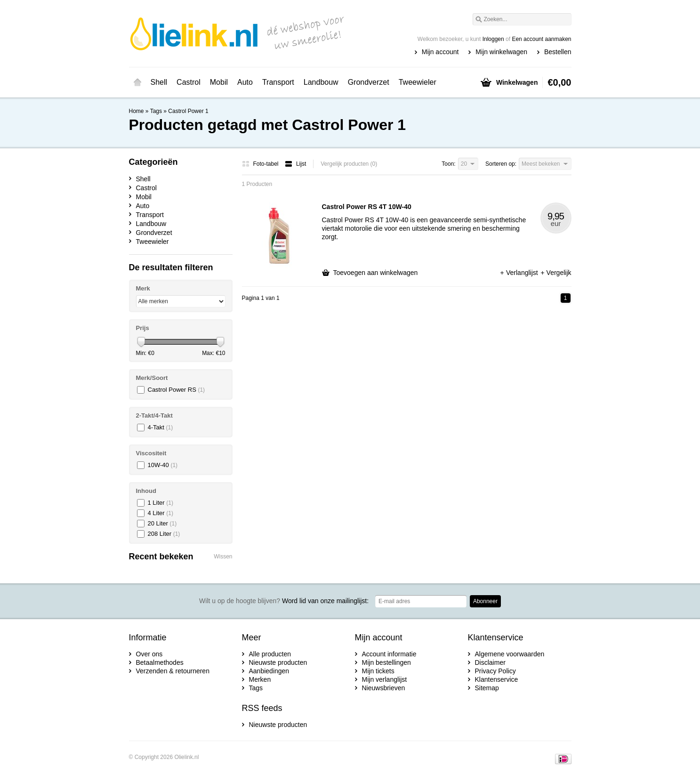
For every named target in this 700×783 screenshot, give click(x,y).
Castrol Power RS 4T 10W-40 (367, 207)
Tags (156, 111)
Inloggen (493, 39)
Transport (278, 82)
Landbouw (321, 82)
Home (137, 82)
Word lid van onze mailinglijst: (284, 601)
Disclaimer (490, 662)
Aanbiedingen (269, 671)
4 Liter (161, 513)
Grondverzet (369, 82)
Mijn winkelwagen (501, 52)
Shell (159, 82)
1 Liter (161, 503)
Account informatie (389, 654)
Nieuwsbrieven (384, 688)
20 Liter (162, 523)
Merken (260, 679)
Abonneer (485, 601)
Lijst (295, 164)
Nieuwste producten (278, 662)
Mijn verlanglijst (385, 679)
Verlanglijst (520, 273)
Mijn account (440, 52)
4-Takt (161, 427)
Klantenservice (497, 679)
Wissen (223, 557)
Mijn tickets (378, 671)
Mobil (219, 82)
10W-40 (163, 465)
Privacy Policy (495, 671)
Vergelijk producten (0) (349, 164)
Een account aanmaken (541, 39)
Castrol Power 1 (188, 111)
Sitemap (487, 688)
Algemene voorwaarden (510, 654)
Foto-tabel (261, 164)
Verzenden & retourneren (173, 671)
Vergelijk (556, 273)
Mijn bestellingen (386, 662)
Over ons (149, 654)
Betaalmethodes (160, 662)
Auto (245, 82)
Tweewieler (418, 82)
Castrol (189, 82)
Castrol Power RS (177, 390)
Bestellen (558, 52)
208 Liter (164, 534)
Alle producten (270, 654)
